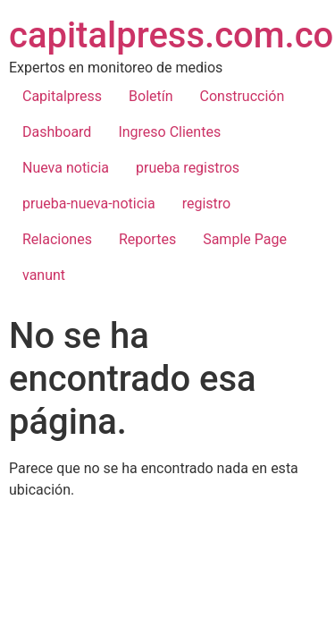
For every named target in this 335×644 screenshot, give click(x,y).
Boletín (151, 96)
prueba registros (188, 168)
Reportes (147, 239)
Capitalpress (62, 96)
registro (207, 203)
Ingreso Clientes (169, 132)
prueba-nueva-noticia (89, 203)
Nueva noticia (66, 168)
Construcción (243, 96)
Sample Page (245, 239)
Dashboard (57, 132)
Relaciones (57, 239)
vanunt (44, 275)
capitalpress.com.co (171, 35)
